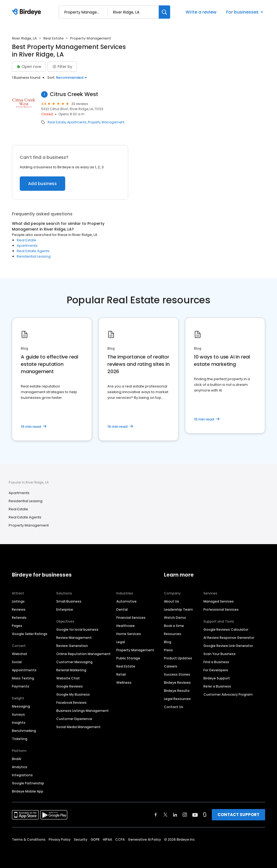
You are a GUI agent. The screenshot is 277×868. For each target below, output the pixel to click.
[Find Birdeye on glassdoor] (205, 815)
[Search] (164, 12)
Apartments (77, 122)
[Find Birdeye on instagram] (185, 815)
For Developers (216, 670)
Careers (171, 666)
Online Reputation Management (83, 654)
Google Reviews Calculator (226, 629)
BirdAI (17, 759)
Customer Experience (74, 719)
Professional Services (221, 609)
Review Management (74, 638)
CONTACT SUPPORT (238, 815)
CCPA (120, 839)
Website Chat (68, 678)
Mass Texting (23, 678)
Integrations (22, 775)
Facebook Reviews (71, 703)
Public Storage (128, 658)
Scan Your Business (220, 654)
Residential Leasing (34, 256)
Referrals (19, 618)
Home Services (129, 634)
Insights (19, 723)
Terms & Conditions (29, 839)
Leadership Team (178, 609)
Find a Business (216, 662)
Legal (121, 642)
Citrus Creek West (74, 94)
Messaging (21, 706)
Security (81, 839)
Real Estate (53, 38)
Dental (122, 609)
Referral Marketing (71, 670)
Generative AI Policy (144, 839)
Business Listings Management (83, 711)
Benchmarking (24, 731)
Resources (173, 634)
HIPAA (107, 839)
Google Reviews (70, 686)
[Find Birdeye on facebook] (156, 815)
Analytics (20, 767)
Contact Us (174, 707)
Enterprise (65, 609)
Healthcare (126, 626)
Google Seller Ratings (30, 634)
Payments (21, 686)
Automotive (126, 601)
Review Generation (72, 646)
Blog (168, 642)
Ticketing (20, 739)
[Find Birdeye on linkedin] (175, 815)
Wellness (124, 683)
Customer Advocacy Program (228, 694)
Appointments (24, 670)
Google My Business (73, 694)
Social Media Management (78, 727)
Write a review (201, 12)
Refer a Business (217, 686)
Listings (18, 601)
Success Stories (177, 674)
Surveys (18, 714)
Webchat (20, 654)
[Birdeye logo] (27, 12)
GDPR (95, 839)
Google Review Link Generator (228, 646)
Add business (42, 184)
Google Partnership (28, 783)
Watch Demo (175, 618)
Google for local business (77, 629)
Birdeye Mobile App (28, 791)
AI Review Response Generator (229, 638)
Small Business (69, 601)
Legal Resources (177, 699)
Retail (121, 674)
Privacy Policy (60, 839)
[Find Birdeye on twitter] (165, 815)
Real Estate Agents (33, 251)
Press (168, 650)
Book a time (174, 626)
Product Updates (178, 658)
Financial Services (131, 618)
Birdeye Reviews (177, 683)
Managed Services (219, 601)
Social (17, 662)
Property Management (106, 122)
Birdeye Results (177, 691)
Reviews (19, 609)
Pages (17, 626)
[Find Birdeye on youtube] (195, 815)
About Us (172, 601)
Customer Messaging (74, 662)
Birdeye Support (217, 678)
